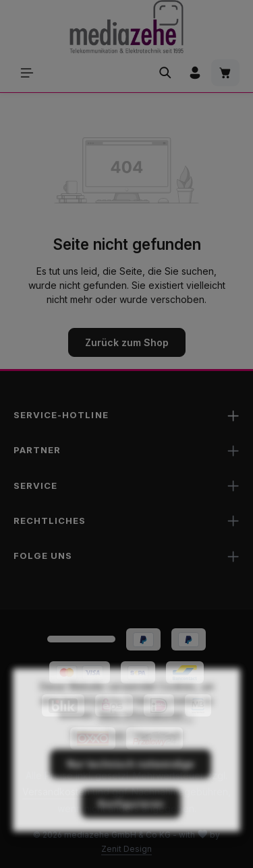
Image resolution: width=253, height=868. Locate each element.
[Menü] (27, 73)
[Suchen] (165, 73)
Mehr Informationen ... (146, 734)
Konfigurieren (131, 823)
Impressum (159, 754)
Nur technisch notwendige (131, 783)
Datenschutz (99, 754)
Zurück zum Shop (127, 342)
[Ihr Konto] (195, 73)
